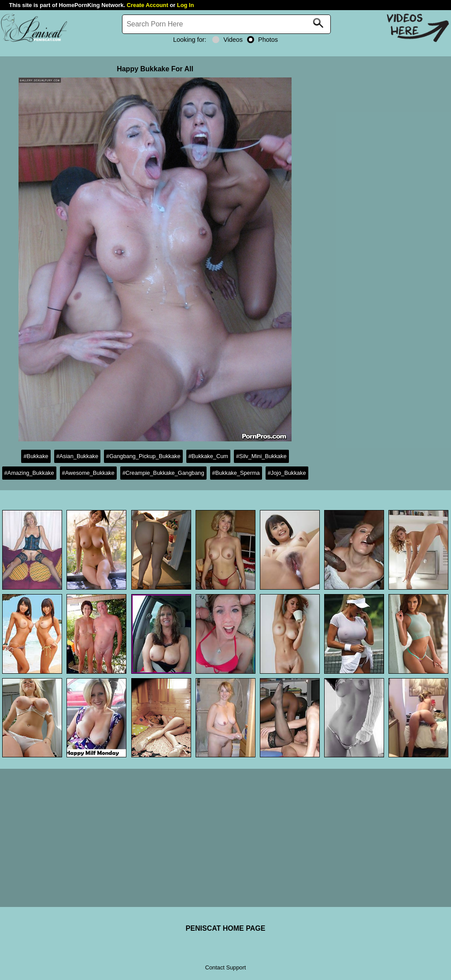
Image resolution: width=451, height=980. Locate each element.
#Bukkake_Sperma (236, 473)
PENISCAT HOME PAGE (226, 928)
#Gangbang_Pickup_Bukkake (143, 456)
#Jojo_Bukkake (287, 473)
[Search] (226, 24)
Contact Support (225, 967)
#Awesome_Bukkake (88, 473)
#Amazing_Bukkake (29, 473)
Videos (227, 40)
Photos (262, 40)
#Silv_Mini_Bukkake (261, 456)
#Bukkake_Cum (208, 456)
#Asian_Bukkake (77, 456)
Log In (185, 5)
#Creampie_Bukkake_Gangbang (163, 473)
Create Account (148, 5)
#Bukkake (36, 456)
